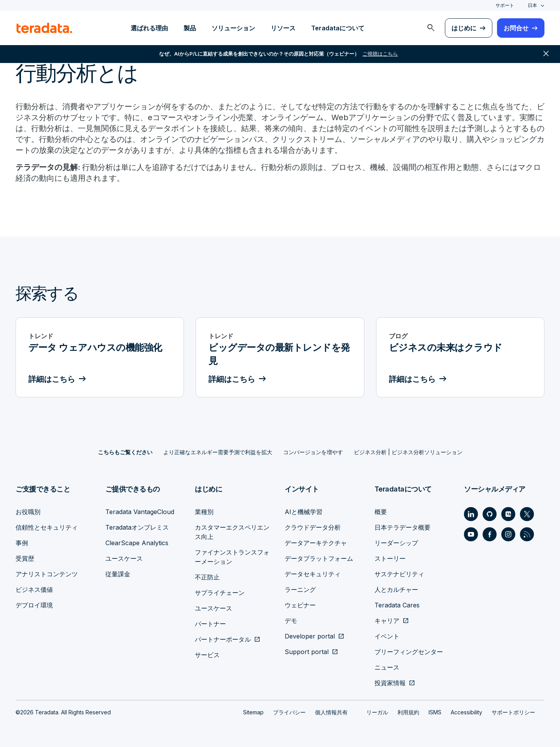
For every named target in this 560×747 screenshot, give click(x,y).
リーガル (377, 712)
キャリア (387, 621)
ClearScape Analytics (137, 543)
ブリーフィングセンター (409, 652)
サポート (505, 5)
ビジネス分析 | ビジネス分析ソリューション (408, 452)
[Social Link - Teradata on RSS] (527, 534)
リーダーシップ (396, 543)
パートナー (210, 624)
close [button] (546, 54)
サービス (207, 655)
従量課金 (118, 574)
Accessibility (466, 712)
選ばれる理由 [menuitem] (149, 28)
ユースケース (124, 558)
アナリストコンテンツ (47, 574)
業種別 (204, 512)
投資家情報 (390, 683)
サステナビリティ (399, 574)
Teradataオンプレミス (137, 527)
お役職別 (28, 512)
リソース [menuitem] (283, 28)
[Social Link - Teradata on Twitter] (527, 514)
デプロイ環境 (34, 605)
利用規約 (408, 712)
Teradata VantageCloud (140, 512)
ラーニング (300, 590)
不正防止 (207, 577)
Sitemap (253, 712)
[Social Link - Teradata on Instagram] (508, 534)
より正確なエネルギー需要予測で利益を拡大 (218, 452)
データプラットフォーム (319, 558)
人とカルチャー (396, 590)
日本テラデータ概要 (402, 527)
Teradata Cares (397, 605)
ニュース (387, 667)
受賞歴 (25, 558)
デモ (291, 621)
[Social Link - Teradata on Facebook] (490, 534)
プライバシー (289, 712)
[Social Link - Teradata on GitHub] (490, 514)
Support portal (307, 652)
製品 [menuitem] (190, 28)
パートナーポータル (223, 639)
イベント (387, 636)
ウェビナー (300, 605)
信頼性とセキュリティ (47, 527)
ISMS (435, 712)
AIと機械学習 (304, 512)
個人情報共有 (331, 712)
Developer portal (310, 636)
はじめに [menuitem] (464, 28)
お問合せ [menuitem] (516, 28)
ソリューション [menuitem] (233, 28)
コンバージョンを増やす (313, 452)
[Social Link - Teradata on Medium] (508, 514)
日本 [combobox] (532, 5)
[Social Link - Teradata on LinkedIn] (471, 514)
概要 (381, 512)
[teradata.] (44, 28)
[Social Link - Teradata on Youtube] (471, 534)
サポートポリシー (513, 712)
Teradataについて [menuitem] (338, 28)
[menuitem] (431, 28)
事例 (22, 543)
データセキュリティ (313, 574)
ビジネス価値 (34, 590)
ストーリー (390, 558)
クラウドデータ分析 (313, 527)
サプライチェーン (220, 593)
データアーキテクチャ (316, 543)
